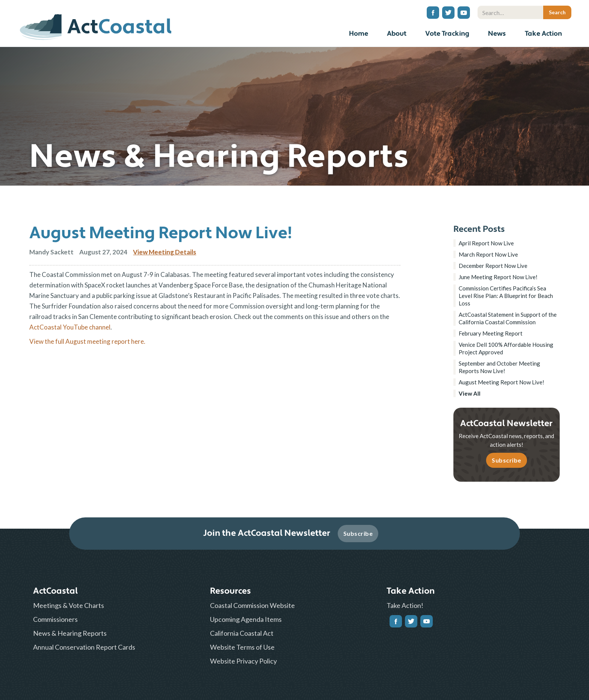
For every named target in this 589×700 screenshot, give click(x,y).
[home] (96, 24)
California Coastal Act (242, 633)
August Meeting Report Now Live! (501, 382)
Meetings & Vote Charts (69, 605)
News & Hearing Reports (70, 633)
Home (359, 34)
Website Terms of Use (242, 647)
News (497, 34)
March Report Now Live (488, 254)
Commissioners (55, 619)
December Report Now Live (493, 266)
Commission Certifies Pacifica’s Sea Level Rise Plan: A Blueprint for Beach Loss (506, 296)
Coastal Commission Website (252, 605)
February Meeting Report (491, 333)
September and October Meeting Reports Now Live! (499, 367)
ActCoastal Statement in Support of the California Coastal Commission (508, 318)
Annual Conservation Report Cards (84, 647)
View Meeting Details (165, 252)
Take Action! (405, 605)
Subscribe (507, 460)
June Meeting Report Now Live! (498, 277)
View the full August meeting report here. (87, 341)
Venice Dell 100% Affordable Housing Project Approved (506, 348)
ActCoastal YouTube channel (70, 327)
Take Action (543, 34)
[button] (397, 35)
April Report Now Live (486, 243)
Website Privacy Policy (243, 661)
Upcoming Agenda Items (246, 619)
